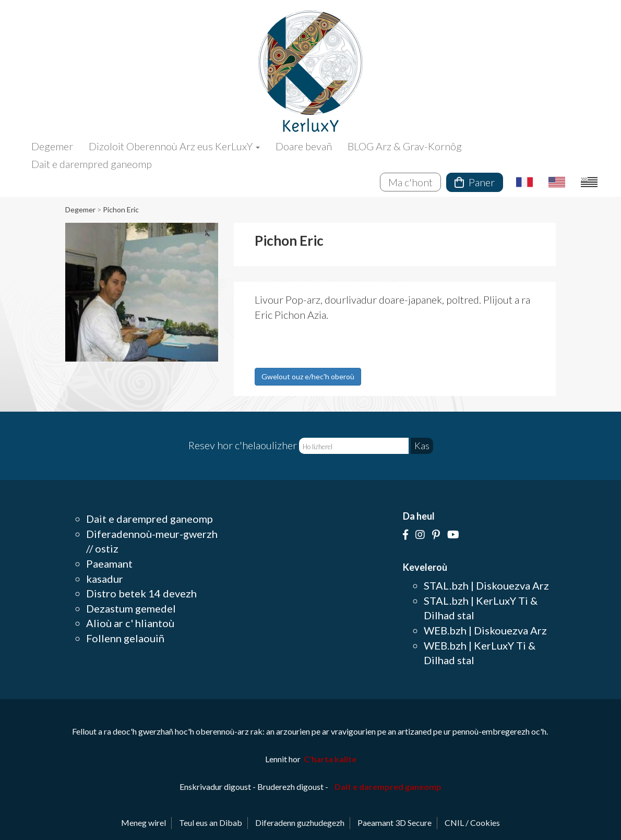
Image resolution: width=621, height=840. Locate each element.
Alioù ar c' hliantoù (130, 623)
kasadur (105, 579)
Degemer (52, 146)
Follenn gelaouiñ (125, 638)
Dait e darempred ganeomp (92, 164)
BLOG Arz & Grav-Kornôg (405, 146)
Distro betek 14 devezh (141, 593)
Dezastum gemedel (131, 608)
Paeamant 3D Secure (395, 823)
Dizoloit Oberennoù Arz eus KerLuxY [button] (174, 146)
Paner (475, 182)
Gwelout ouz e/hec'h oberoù (308, 376)
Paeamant (109, 563)
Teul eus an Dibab (211, 823)
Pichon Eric (121, 209)
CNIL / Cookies (472, 823)
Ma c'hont (410, 182)
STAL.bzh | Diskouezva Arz (486, 585)
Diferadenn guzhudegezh (300, 823)
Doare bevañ (304, 146)
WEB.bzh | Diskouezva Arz (485, 630)
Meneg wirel (144, 823)
